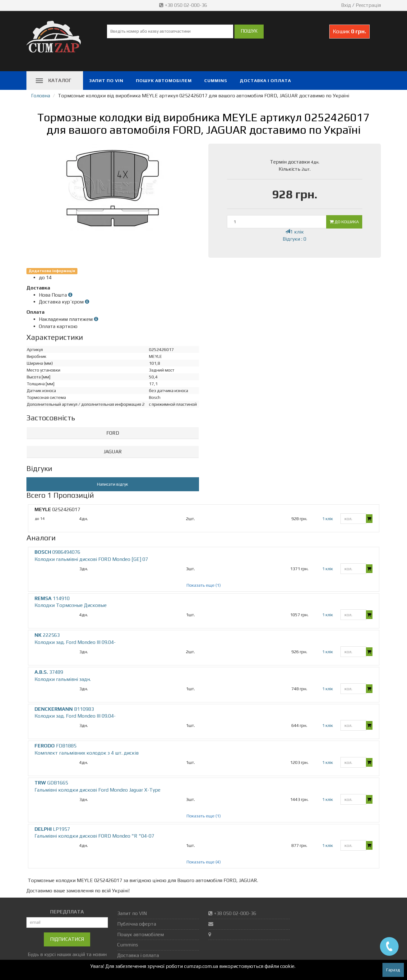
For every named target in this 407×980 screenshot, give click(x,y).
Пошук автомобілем (164, 81)
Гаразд (393, 970)
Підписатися (67, 939)
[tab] (113, 433)
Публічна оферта (137, 924)
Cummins (216, 81)
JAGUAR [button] (113, 452)
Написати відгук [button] (113, 484)
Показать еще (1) (204, 585)
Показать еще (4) (204, 862)
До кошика (344, 222)
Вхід (346, 5)
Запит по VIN (106, 81)
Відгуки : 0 (294, 239)
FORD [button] (113, 433)
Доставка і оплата (265, 81)
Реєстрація (368, 5)
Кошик (349, 31)
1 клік (294, 232)
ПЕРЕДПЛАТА (67, 912)
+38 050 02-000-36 (184, 5)
